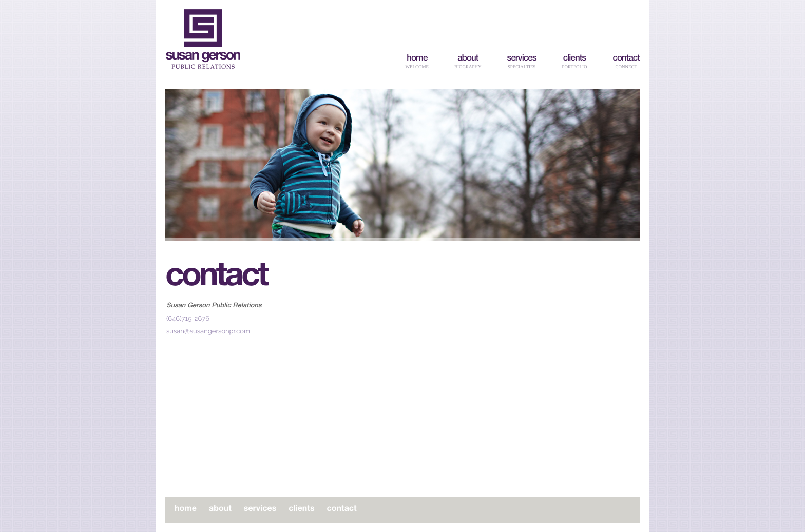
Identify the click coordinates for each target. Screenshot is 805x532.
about (468, 59)
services (522, 59)
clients (574, 59)
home (417, 59)
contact (626, 59)
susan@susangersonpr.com (208, 332)
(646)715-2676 (188, 319)
